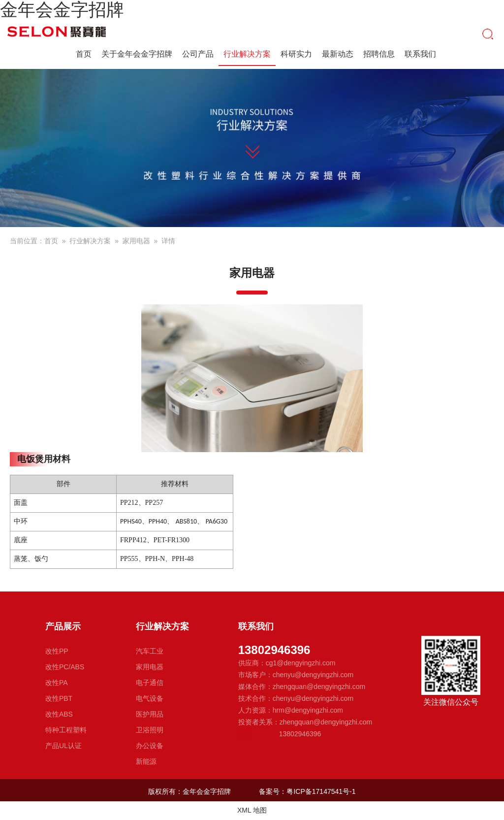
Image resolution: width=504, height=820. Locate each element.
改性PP (57, 651)
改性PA (57, 683)
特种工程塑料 (66, 730)
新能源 (146, 761)
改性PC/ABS (65, 667)
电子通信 (150, 683)
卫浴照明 (150, 730)
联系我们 (420, 54)
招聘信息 (379, 54)
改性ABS (59, 714)
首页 (84, 54)
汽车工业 (150, 651)
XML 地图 (252, 810)
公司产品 (198, 54)
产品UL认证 (63, 746)
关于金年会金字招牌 (137, 54)
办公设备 (150, 746)
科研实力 (296, 54)
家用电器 (136, 241)
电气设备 (150, 698)
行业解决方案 (247, 55)
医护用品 (150, 714)
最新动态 (338, 54)
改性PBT (59, 698)
